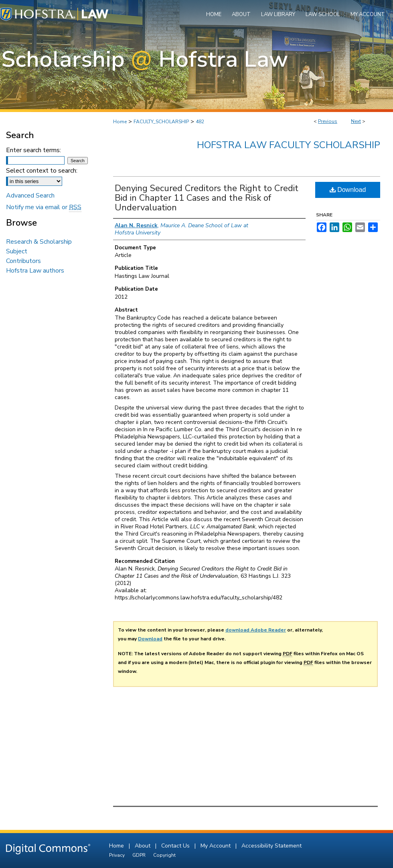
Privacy (117, 855)
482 (200, 122)
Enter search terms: (33, 150)
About (143, 846)
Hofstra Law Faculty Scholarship (289, 145)
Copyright (164, 855)
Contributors (23, 261)
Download (348, 190)
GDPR (140, 855)
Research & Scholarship (39, 242)
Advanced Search (30, 196)
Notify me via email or (44, 207)
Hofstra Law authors (35, 271)
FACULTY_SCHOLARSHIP (161, 122)
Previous (328, 121)
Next (356, 121)
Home (120, 122)
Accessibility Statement (271, 846)
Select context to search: (42, 171)
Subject (17, 251)
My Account (216, 846)
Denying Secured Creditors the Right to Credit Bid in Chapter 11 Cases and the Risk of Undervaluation (207, 198)
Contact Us (176, 846)
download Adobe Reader (256, 630)
